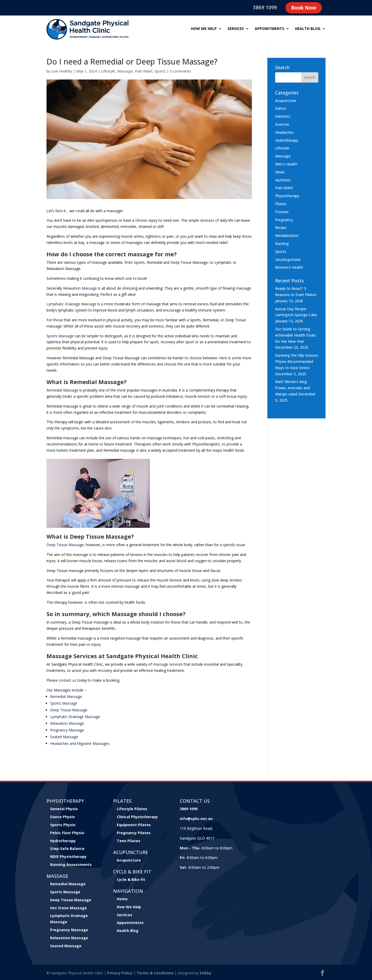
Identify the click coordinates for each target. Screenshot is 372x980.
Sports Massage (65, 892)
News (280, 172)
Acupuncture (286, 101)
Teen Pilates (129, 841)
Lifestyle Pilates (132, 809)
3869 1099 (265, 7)
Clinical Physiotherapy (137, 817)
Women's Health (289, 267)
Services (236, 29)
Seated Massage (66, 946)
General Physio (64, 809)
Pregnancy (284, 220)
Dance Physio (63, 817)
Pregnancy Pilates (134, 833)
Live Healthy (62, 71)
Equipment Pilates (134, 825)
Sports (160, 71)
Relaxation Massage (69, 938)
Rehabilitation (287, 236)
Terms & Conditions (155, 973)
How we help (204, 29)
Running (282, 244)
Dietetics (283, 116)
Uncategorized (288, 260)
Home (122, 899)
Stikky (206, 973)
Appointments (269, 29)
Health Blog (308, 29)
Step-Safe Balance (67, 848)
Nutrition (283, 180)
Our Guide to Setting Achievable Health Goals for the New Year (295, 335)
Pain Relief (144, 71)
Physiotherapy (287, 196)
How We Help (129, 907)
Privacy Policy (120, 973)
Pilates (281, 204)
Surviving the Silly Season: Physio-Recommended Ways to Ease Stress (297, 361)
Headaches (284, 132)
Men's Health (286, 164)
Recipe (281, 228)
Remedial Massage (68, 884)
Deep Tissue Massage (71, 900)
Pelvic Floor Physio (67, 833)
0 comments (180, 71)
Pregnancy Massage (69, 930)
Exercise (282, 124)
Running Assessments (71, 865)
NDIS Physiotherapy (68, 856)
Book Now (304, 8)
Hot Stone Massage (68, 908)
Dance (281, 108)
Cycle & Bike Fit (131, 879)
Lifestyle (108, 71)
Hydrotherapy (287, 140)
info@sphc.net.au (196, 819)
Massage (125, 71)
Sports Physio (63, 825)
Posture (282, 212)
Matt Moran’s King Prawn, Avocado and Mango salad (292, 388)
